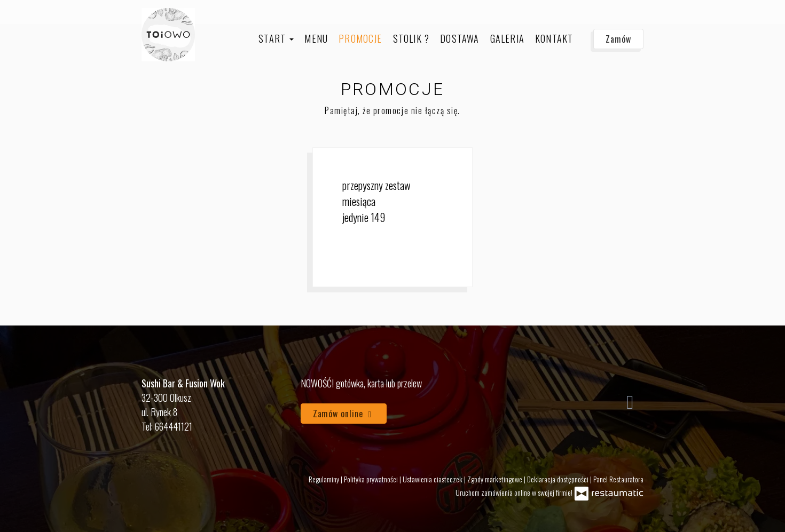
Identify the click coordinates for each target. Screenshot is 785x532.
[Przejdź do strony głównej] (168, 35)
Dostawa (460, 38)
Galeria (507, 38)
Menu (316, 38)
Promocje (360, 38)
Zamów (618, 39)
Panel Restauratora (618, 479)
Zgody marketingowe (496, 479)
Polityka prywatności (372, 479)
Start (276, 38)
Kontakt (554, 38)
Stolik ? (411, 38)
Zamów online (344, 414)
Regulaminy (325, 479)
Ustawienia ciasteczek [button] (433, 479)
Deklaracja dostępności (559, 479)
